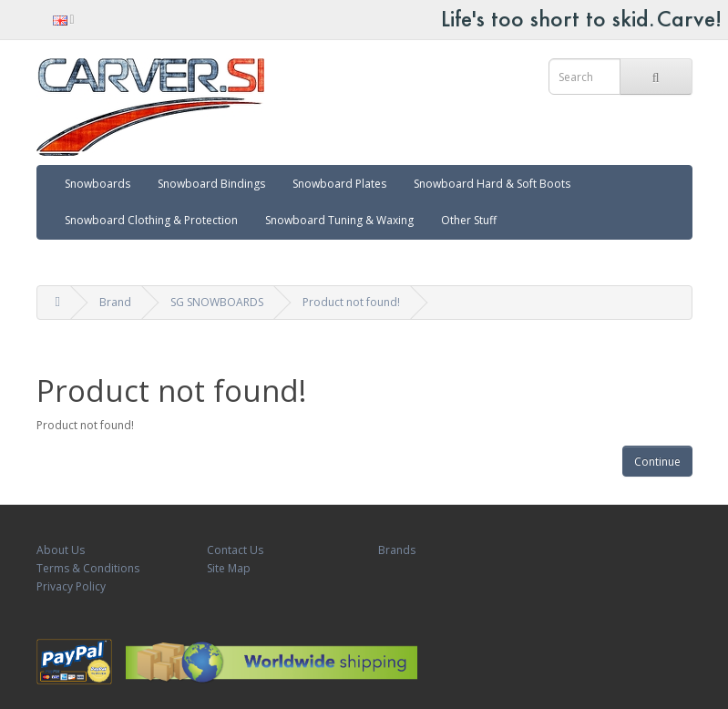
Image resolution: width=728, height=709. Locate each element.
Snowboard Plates (339, 184)
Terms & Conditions (88, 568)
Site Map (229, 568)
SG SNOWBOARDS (217, 302)
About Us (61, 550)
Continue (657, 462)
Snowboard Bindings (211, 184)
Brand (115, 302)
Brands (397, 550)
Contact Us (235, 550)
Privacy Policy (71, 586)
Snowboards (97, 184)
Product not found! (351, 302)
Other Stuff (469, 220)
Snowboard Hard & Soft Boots (492, 184)
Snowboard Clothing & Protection (151, 220)
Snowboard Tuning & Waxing (339, 220)
